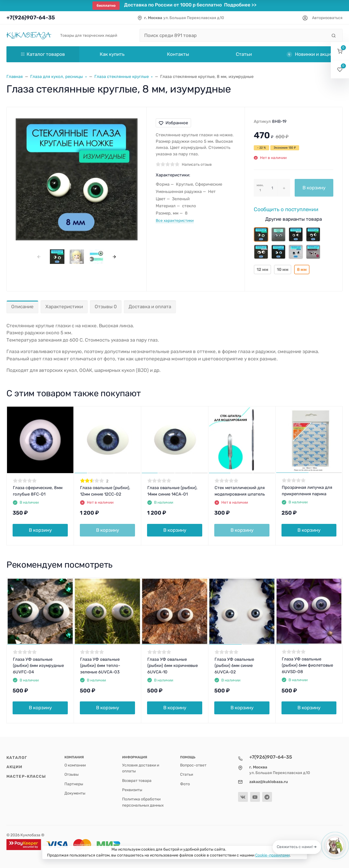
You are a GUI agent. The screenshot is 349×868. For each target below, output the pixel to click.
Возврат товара (137, 780)
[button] (340, 51)
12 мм (262, 270)
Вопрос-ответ (193, 765)
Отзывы (72, 774)
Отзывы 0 (106, 307)
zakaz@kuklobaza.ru (269, 782)
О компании (75, 765)
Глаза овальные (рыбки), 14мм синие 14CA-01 (172, 491)
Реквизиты (132, 790)
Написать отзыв (197, 164)
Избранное (173, 123)
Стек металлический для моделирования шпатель (240, 491)
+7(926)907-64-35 (31, 18)
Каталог (17, 758)
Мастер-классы (26, 776)
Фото (185, 784)
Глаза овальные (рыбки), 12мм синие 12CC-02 (105, 491)
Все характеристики (175, 220)
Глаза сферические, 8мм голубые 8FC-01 (38, 491)
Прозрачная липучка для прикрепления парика (307, 491)
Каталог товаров (43, 54)
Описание (22, 307)
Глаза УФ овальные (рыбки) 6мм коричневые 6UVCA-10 (173, 666)
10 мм (283, 270)
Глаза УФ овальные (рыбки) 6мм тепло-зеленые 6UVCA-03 (100, 666)
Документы (75, 793)
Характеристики (64, 307)
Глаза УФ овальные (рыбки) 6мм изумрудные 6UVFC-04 (38, 666)
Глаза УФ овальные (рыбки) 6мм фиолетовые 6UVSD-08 (307, 665)
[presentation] (39, 256)
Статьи (187, 774)
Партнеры (74, 784)
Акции (15, 767)
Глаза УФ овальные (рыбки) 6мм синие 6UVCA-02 (234, 666)
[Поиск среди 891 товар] (233, 35)
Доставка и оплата (150, 307)
